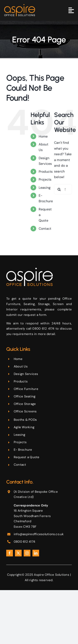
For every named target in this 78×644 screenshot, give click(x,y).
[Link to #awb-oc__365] (71, 10)
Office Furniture (26, 389)
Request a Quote (27, 457)
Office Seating (25, 396)
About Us (21, 366)
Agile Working (24, 427)
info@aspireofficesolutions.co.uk (39, 534)
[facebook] (10, 553)
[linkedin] (36, 553)
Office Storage (25, 404)
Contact (45, 229)
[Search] (59, 189)
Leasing (45, 188)
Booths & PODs (25, 420)
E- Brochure (23, 450)
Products (46, 172)
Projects (45, 179)
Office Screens (25, 411)
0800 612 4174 (24, 542)
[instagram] (27, 553)
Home (43, 136)
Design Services (26, 374)
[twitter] (18, 553)
